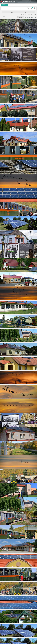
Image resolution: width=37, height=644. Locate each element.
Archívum (8, 2)
